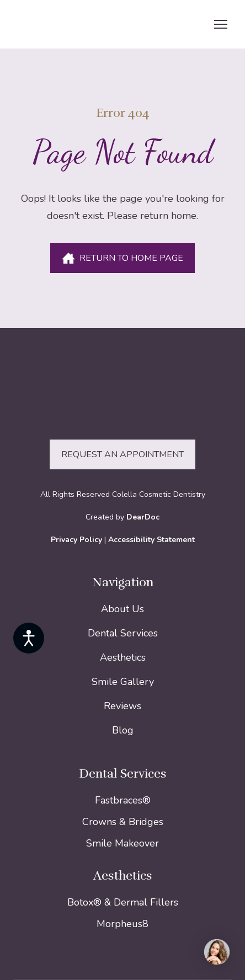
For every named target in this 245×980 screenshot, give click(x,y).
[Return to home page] (81, 24)
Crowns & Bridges (123, 822)
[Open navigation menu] (221, 24)
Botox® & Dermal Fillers (123, 902)
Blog (123, 730)
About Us (122, 609)
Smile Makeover (122, 843)
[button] (122, 258)
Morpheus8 (122, 924)
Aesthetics (123, 657)
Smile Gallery (123, 682)
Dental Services (123, 633)
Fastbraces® (123, 800)
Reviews (122, 706)
